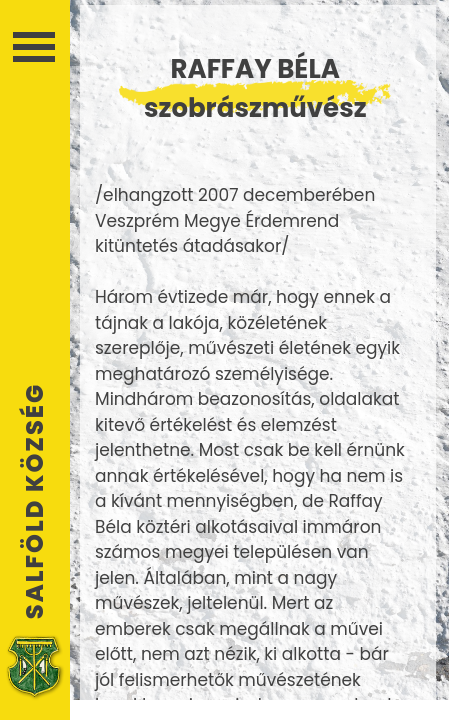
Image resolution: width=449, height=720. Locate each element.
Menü (34, 47)
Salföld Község (35, 501)
